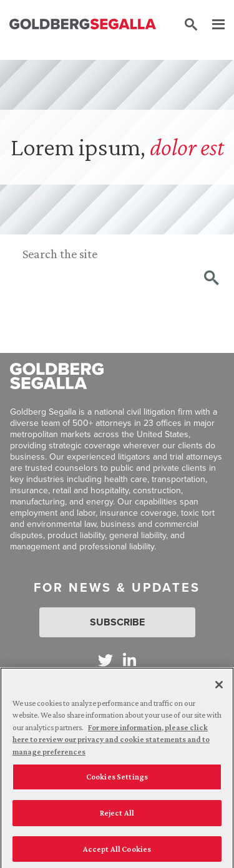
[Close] (219, 688)
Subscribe (117, 622)
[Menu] (212, 25)
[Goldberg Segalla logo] (83, 25)
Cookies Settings (117, 780)
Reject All (117, 816)
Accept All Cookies (117, 852)
